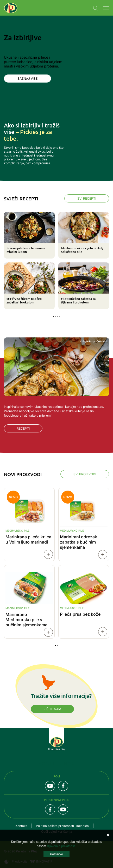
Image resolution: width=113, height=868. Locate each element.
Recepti (23, 428)
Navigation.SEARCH (96, 8)
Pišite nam (52, 709)
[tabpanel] (56, 261)
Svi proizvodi (85, 474)
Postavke (56, 854)
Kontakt (21, 826)
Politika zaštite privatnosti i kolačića (62, 826)
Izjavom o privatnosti (61, 846)
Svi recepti (87, 198)
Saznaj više (27, 79)
